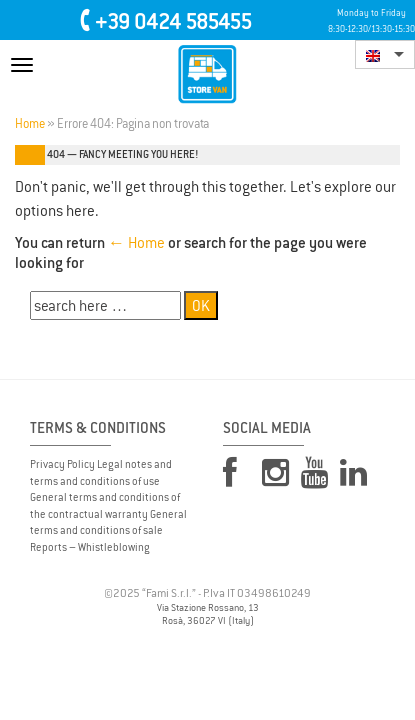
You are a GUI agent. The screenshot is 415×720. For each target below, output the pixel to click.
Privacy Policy (62, 464)
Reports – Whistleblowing (90, 547)
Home (30, 124)
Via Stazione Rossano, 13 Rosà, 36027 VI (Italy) (208, 614)
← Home (136, 242)
